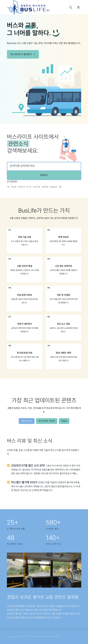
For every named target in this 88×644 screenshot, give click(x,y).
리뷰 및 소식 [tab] (27, 421)
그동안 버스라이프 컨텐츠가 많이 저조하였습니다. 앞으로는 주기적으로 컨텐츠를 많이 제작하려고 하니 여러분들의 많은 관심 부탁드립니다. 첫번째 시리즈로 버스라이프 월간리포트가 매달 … (46, 470)
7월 (60, 187)
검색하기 (44, 175)
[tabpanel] (44, 469)
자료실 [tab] (64, 421)
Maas (53, 187)
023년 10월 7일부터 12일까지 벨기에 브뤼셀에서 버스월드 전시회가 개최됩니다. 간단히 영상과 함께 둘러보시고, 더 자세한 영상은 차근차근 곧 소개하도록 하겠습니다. (46, 486)
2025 (44, 187)
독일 (13, 187)
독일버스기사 (24, 187)
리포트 (36, 187)
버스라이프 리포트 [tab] (47, 421)
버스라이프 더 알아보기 (23, 54)
